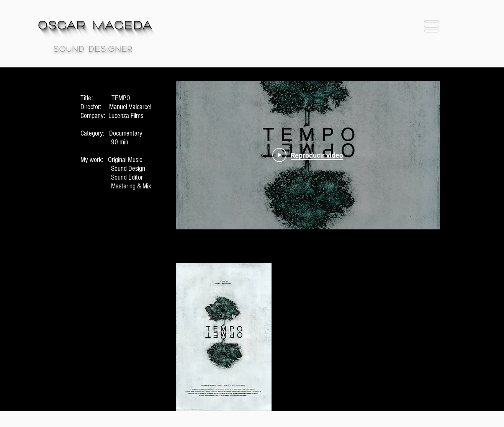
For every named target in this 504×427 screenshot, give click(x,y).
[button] (431, 26)
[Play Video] (308, 155)
